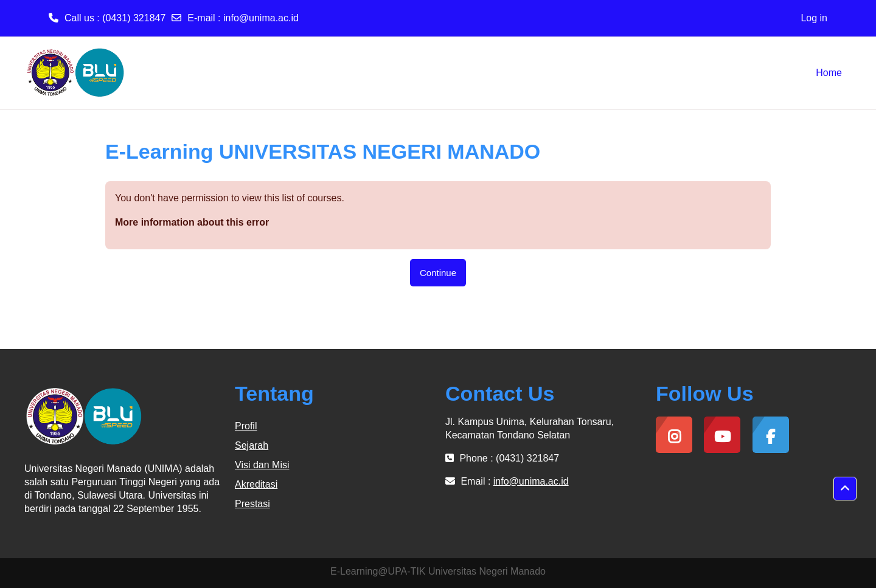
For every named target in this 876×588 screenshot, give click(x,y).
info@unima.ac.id (261, 18)
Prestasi (252, 504)
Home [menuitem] (829, 73)
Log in (814, 18)
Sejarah (252, 445)
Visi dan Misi (262, 465)
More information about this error (192, 222)
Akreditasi (256, 484)
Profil (246, 426)
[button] (845, 489)
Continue (438, 273)
